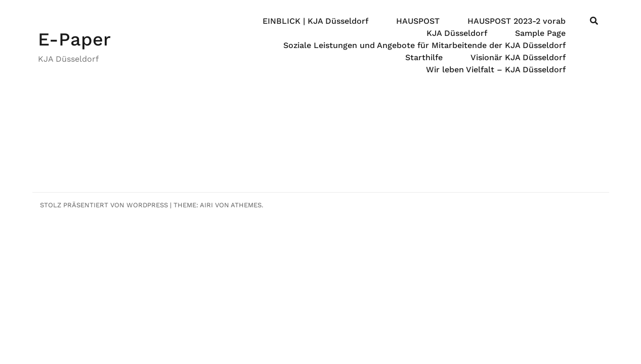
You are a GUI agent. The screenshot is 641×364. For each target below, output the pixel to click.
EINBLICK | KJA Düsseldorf (315, 21)
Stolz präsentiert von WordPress (104, 205)
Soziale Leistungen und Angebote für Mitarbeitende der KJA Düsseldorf (424, 45)
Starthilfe (424, 57)
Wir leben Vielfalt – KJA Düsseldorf (496, 70)
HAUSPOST (418, 21)
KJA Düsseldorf (457, 33)
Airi (206, 205)
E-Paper (74, 39)
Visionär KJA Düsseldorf (518, 57)
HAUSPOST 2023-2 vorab (517, 21)
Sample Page (540, 33)
